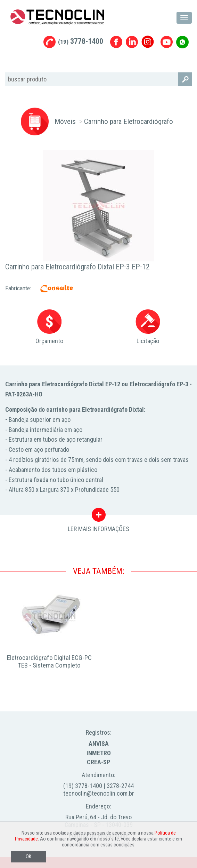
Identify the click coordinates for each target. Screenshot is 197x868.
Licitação (148, 327)
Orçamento (49, 327)
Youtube (167, 42)
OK (28, 857)
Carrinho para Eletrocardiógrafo (129, 121)
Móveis (65, 121)
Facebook (116, 42)
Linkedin (132, 42)
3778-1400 (81, 41)
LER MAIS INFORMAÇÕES (98, 516)
